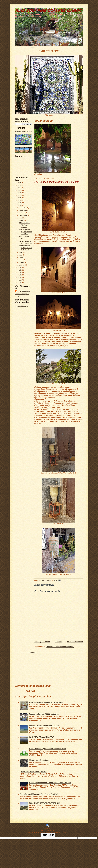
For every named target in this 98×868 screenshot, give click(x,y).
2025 (20, 185)
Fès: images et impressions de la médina (25, 232)
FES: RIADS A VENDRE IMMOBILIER (44, 803)
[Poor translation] (51, 835)
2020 (20, 198)
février (22, 262)
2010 (20, 282)
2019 (20, 200)
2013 (20, 275)
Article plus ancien (75, 642)
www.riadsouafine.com (24, 131)
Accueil (58, 642)
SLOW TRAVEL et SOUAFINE (41, 737)
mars (22, 260)
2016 (20, 267)
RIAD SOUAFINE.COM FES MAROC (49, 10)
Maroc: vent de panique (39, 760)
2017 (20, 205)
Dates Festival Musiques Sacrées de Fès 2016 (39, 794)
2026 (20, 183)
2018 (20, 203)
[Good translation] (44, 835)
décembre (23, 208)
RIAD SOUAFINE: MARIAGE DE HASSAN (46, 702)
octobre (23, 213)
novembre (23, 210)
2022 (20, 193)
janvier (22, 265)
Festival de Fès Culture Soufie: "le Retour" (25, 248)
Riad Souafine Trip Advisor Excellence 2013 (47, 749)
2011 (20, 280)
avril (21, 257)
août (21, 218)
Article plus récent (42, 642)
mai (21, 255)
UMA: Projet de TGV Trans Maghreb (25, 225)
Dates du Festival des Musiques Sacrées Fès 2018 (50, 783)
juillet (22, 220)
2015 (20, 270)
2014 (20, 272)
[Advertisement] (22, 342)
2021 (20, 195)
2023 (20, 190)
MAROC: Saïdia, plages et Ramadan (44, 726)
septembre (24, 215)
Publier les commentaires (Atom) (60, 647)
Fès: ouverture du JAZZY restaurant (44, 714)
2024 (20, 188)
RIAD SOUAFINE (24, 291)
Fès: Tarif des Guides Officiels (34, 772)
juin (21, 252)
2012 (20, 277)
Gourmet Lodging (22, 306)
